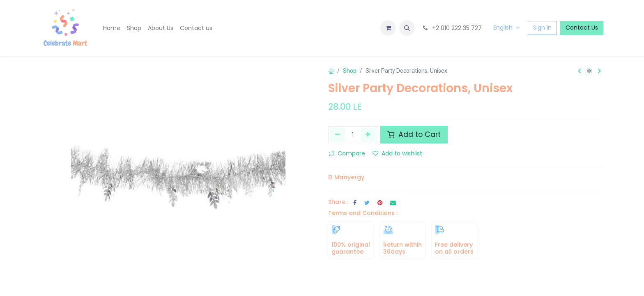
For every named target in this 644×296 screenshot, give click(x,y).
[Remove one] (337, 134)
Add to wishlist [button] (397, 153)
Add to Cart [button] (414, 134)
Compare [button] (347, 153)
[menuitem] (112, 28)
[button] (407, 28)
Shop (350, 71)
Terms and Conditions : (363, 213)
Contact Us (582, 28)
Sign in (542, 28)
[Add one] (368, 134)
